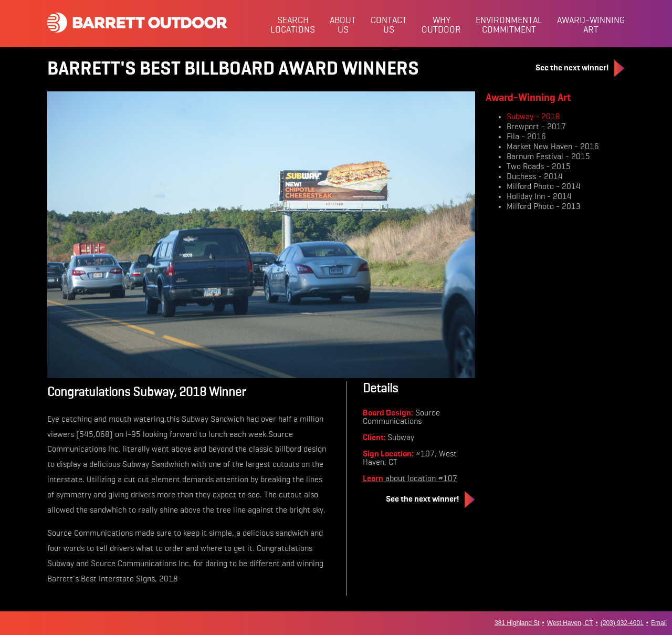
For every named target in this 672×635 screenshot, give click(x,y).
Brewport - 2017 (536, 127)
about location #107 (410, 479)
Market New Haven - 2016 (553, 147)
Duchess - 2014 (535, 177)
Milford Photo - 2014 (544, 187)
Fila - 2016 (526, 137)
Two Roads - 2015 (539, 167)
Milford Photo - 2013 (544, 207)
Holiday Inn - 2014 (539, 197)
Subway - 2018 (533, 117)
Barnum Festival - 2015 (548, 157)
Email (659, 623)
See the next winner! (580, 69)
